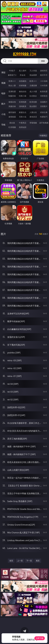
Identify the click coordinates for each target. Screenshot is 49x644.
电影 (3, 93)
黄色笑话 (33, 117)
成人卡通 (33, 91)
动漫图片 (44, 102)
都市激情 (12, 112)
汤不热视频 (44, 123)
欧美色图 (33, 102)
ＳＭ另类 (44, 85)
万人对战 (33, 71)
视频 (3, 83)
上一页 (20, 561)
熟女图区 (33, 106)
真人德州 (23, 71)
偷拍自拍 (23, 91)
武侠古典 (44, 112)
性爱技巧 (44, 117)
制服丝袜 (12, 96)
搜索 (43, 61)
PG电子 (12, 71)
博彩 (3, 72)
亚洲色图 (23, 102)
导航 (3, 125)
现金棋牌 (33, 75)
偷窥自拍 (12, 102)
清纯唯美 (23, 106)
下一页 (29, 561)
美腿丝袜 (12, 106)
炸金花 (23, 75)
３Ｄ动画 (44, 81)
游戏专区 (44, 71)
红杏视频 (12, 127)
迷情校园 (12, 117)
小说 (3, 114)
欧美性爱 (44, 91)
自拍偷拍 (23, 81)
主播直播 (33, 85)
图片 (3, 104)
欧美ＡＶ (33, 81)
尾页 (38, 561)
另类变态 (44, 96)
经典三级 (23, 96)
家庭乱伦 (23, 112)
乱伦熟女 (33, 96)
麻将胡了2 (12, 75)
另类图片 (44, 106)
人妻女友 (33, 112)
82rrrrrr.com (24, 54)
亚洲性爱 (12, 91)
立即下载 (40, 638)
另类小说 (23, 117)
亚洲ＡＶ (12, 81)
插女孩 (12, 123)
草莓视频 (33, 123)
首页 (11, 561)
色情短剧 (23, 127)
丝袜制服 (23, 85)
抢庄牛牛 (44, 75)
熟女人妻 (12, 85)
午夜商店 (23, 123)
